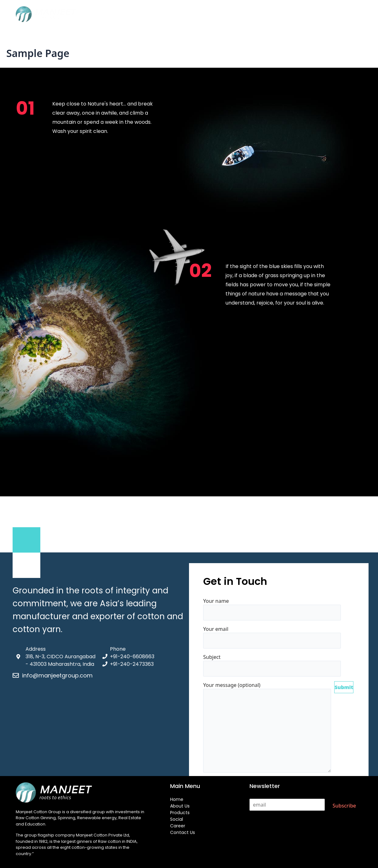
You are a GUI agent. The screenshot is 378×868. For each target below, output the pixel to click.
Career (244, 14)
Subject (272, 665)
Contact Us (275, 14)
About (162, 14)
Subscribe (344, 806)
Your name (272, 609)
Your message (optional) (267, 728)
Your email (272, 637)
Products (190, 14)
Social (218, 14)
